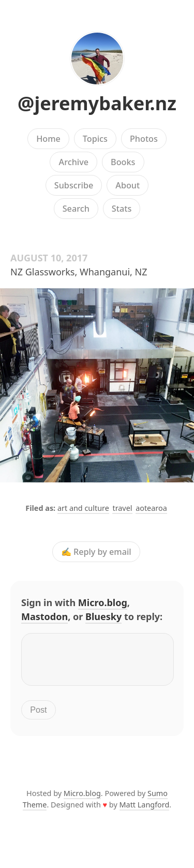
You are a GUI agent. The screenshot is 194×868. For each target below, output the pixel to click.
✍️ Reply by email (96, 552)
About (128, 185)
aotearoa (151, 508)
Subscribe (74, 185)
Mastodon (44, 616)
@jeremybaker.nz (97, 103)
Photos (144, 139)
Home (48, 139)
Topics (95, 139)
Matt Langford (145, 811)
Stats (122, 209)
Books (123, 162)
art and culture (83, 508)
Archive (74, 162)
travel (122, 508)
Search (76, 209)
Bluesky (103, 616)
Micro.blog (103, 602)
